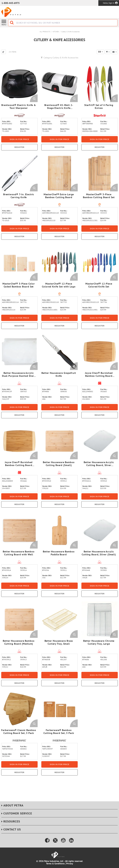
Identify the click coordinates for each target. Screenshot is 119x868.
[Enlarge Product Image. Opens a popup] (34, 98)
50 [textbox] (100, 52)
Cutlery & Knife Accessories (70, 32)
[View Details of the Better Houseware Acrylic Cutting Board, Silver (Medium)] (100, 441)
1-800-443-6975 (11, 3)
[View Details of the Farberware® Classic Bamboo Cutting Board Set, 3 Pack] (19, 709)
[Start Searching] (12, 23)
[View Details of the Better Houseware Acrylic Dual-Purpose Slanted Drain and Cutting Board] (19, 352)
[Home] (11, 12)
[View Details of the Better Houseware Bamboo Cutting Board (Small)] (59, 441)
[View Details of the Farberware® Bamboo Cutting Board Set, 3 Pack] (59, 709)
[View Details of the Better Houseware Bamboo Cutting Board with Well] (19, 530)
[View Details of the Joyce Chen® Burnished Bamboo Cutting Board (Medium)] (19, 441)
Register (19, 147)
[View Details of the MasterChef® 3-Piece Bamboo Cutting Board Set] (100, 173)
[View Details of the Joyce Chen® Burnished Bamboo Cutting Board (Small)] (100, 352)
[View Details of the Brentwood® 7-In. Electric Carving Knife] (19, 173)
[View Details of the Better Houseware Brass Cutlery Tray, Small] (59, 620)
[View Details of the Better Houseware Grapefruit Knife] (59, 352)
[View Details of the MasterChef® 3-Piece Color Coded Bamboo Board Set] (19, 262)
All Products (45, 32)
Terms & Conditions (55, 864)
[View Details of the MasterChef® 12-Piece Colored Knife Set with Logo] (59, 262)
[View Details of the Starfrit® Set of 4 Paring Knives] (100, 84)
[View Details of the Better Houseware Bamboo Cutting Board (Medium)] (19, 620)
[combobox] (63, 23)
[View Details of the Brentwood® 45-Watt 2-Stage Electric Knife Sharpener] (59, 84)
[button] (108, 52)
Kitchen (56, 32)
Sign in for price (19, 139)
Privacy (70, 864)
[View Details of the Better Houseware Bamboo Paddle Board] (59, 530)
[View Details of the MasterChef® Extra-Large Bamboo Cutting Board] (59, 173)
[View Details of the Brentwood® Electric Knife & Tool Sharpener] (19, 84)
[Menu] (4, 22)
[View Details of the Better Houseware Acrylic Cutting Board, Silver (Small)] (100, 530)
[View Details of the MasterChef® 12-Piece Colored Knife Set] (100, 262)
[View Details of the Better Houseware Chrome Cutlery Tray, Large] (100, 620)
